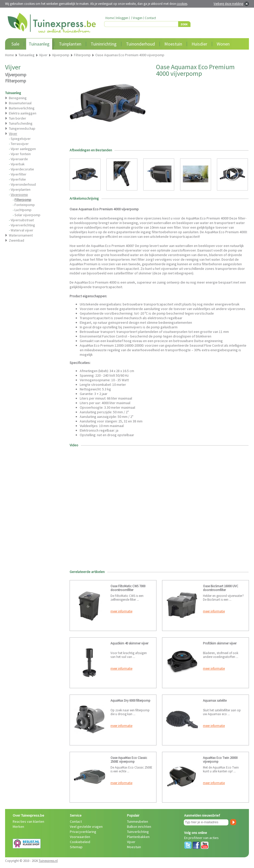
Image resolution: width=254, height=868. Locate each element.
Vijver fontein (21, 154)
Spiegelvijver (21, 139)
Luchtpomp (23, 210)
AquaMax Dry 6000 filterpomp (130, 701)
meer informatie (121, 611)
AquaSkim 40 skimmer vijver (129, 643)
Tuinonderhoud (140, 44)
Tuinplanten (70, 44)
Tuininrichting (104, 44)
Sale (15, 44)
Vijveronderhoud (23, 184)
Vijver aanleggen (23, 149)
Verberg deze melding (228, 4)
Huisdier (199, 44)
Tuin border (18, 118)
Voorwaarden (80, 837)
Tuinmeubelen (138, 821)
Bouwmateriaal (20, 103)
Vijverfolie (18, 179)
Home (110, 18)
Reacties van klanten (28, 821)
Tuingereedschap (22, 128)
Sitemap (76, 847)
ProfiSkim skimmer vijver (220, 643)
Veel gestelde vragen (86, 827)
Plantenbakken (138, 837)
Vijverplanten (21, 189)
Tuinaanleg (39, 44)
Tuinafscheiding (21, 123)
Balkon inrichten (139, 827)
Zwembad (17, 240)
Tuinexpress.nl (48, 861)
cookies (182, 4)
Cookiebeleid (80, 842)
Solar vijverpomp (27, 215)
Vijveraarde (19, 159)
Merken (18, 827)
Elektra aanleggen (23, 113)
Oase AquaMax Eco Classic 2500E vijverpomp (129, 760)
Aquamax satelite (215, 701)
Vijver (131, 842)
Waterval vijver (22, 230)
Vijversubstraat (22, 220)
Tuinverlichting (138, 832)
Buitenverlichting (22, 108)
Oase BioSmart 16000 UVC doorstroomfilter (221, 588)
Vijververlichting (23, 225)
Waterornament (21, 235)
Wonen (223, 44)
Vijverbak (18, 164)
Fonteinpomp (25, 205)
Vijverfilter (19, 174)
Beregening (18, 98)
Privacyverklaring (83, 832)
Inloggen (122, 18)
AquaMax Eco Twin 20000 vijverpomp (220, 760)
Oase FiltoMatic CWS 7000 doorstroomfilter (128, 588)
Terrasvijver (20, 144)
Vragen (138, 18)
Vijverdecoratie (22, 169)
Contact (150, 18)
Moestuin (173, 44)
